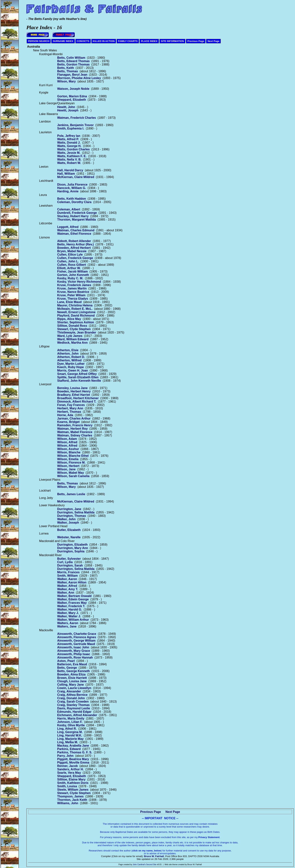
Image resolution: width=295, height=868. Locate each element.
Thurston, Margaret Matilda (76, 220)
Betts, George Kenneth (73, 671)
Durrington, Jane (69, 509)
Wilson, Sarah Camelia (73, 476)
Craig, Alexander (69, 691)
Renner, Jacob (67, 766)
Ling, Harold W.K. (70, 735)
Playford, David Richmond (76, 316)
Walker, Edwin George (73, 599)
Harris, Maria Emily (71, 718)
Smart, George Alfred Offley (77, 374)
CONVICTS (83, 41)
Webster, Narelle (69, 537)
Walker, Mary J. (68, 613)
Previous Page (196, 41)
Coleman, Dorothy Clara (74, 202)
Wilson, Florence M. (71, 463)
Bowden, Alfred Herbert (74, 248)
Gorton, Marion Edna (72, 96)
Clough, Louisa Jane (72, 681)
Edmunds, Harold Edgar (74, 712)
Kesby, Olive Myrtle (71, 725)
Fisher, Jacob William (73, 271)
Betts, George (67, 668)
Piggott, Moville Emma (73, 763)
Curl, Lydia (65, 562)
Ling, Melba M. (68, 742)
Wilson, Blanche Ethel (73, 456)
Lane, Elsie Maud (69, 302)
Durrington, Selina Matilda (76, 512)
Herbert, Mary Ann (70, 408)
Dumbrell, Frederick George (77, 213)
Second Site (151, 865)
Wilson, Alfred (67, 442)
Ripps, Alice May (69, 319)
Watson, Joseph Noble (73, 89)
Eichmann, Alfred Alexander (77, 715)
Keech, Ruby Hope (70, 367)
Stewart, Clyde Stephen (74, 329)
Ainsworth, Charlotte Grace (77, 634)
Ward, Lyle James (70, 336)
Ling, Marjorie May (70, 739)
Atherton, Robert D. (71, 357)
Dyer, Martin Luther (71, 364)
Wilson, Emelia (68, 459)
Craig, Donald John (71, 698)
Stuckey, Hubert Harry (73, 216)
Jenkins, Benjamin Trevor (75, 125)
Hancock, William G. (72, 188)
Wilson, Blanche (69, 452)
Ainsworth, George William (76, 641)
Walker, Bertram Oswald (74, 596)
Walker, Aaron (67, 579)
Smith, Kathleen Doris (73, 783)
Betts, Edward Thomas (73, 61)
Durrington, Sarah (70, 565)
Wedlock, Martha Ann (72, 343)
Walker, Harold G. (70, 610)
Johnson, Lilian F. (70, 722)
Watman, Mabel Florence (75, 432)
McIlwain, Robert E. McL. (75, 309)
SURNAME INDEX (63, 41)
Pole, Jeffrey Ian (69, 136)
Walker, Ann (66, 593)
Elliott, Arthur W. (69, 268)
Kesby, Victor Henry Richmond (79, 282)
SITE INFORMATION (172, 41)
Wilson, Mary (67, 81)
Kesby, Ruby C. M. (70, 278)
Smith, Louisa (67, 786)
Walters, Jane (67, 626)
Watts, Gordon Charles (73, 149)
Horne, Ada (65, 415)
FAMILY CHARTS (128, 41)
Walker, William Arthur (73, 620)
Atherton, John (68, 354)
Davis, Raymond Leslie (74, 708)
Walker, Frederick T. (71, 606)
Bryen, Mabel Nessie (72, 251)
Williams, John (68, 803)
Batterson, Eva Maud (72, 664)
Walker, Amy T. (68, 589)
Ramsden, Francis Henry (75, 425)
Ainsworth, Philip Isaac (74, 654)
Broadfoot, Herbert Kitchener (78, 398)
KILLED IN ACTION (104, 41)
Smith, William (67, 576)
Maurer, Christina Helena (75, 305)
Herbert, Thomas (69, 412)
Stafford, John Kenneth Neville (79, 381)
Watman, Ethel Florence (74, 234)
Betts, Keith (66, 68)
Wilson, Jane (66, 469)
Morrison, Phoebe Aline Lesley (79, 78)
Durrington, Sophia (71, 551)
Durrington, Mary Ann (73, 548)
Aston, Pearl (66, 661)
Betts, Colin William (71, 58)
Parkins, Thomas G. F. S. (75, 752)
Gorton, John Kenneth (73, 275)
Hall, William (66, 174)
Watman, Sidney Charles (75, 435)
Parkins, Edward (69, 749)
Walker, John (66, 519)
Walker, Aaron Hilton (72, 582)
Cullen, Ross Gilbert (72, 265)
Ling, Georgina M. (70, 732)
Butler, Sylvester (69, 559)
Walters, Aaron (68, 623)
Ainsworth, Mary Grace (74, 651)
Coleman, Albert (69, 209)
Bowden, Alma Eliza (71, 674)
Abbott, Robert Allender (74, 241)
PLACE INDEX (149, 41)
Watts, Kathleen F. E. (72, 156)
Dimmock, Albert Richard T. (77, 402)
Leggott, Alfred (68, 227)
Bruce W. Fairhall (154, 856)
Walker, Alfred (67, 586)
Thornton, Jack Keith (72, 800)
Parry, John (65, 756)
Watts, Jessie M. (69, 153)
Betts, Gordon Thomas (73, 64)
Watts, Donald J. (69, 143)
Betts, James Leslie (71, 494)
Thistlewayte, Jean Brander (77, 332)
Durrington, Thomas (72, 516)
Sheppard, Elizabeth (72, 100)
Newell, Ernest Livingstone (76, 312)
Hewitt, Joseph (68, 110)
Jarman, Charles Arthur (74, 418)
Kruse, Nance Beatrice (73, 292)
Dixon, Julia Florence (72, 185)
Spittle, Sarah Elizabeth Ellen (78, 377)
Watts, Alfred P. (68, 139)
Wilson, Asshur (68, 449)
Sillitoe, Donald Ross (72, 326)
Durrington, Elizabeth (72, 545)
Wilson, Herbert (68, 466)
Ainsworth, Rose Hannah (75, 657)
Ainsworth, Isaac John (73, 647)
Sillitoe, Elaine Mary (71, 779)
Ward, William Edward (73, 339)
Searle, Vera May (69, 773)
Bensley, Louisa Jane (72, 388)
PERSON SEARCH (39, 41)
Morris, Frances (68, 572)
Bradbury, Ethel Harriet (74, 395)
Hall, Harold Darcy (70, 170)
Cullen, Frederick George (75, 258)
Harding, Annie (68, 191)
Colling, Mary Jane (70, 685)
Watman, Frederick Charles (77, 118)
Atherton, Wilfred (69, 360)
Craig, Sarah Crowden (73, 702)
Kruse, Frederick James (74, 285)
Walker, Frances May (72, 603)
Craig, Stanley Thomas (73, 705)
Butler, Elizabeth (69, 530)
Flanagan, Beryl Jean (72, 75)
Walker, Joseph (68, 523)
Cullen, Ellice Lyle (70, 255)
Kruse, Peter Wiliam (71, 295)
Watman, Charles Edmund (76, 230)
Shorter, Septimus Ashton (76, 322)
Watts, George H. (69, 146)
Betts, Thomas (68, 71)
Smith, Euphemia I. (71, 128)
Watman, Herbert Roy (72, 429)
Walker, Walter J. (69, 616)
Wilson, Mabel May (71, 473)
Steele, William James (73, 790)
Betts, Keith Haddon (72, 199)
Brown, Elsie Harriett (72, 678)
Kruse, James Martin (72, 288)
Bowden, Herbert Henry (74, 391)
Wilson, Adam (67, 439)
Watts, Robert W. (69, 163)
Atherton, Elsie (68, 350)
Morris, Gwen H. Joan (73, 370)
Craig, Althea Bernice (72, 695)
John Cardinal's (139, 865)
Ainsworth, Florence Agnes (77, 637)
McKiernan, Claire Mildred (76, 177)
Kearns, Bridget (68, 422)
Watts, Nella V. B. (69, 160)
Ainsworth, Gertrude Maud (76, 644)
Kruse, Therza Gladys (73, 299)
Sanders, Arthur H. (70, 769)
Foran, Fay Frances (71, 405)
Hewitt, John (66, 107)
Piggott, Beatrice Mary (73, 759)
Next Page (213, 41)
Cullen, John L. (68, 261)
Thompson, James (70, 796)
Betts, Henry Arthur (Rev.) (76, 244)
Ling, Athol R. (67, 729)
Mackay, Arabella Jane (73, 746)
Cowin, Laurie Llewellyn (74, 688)
